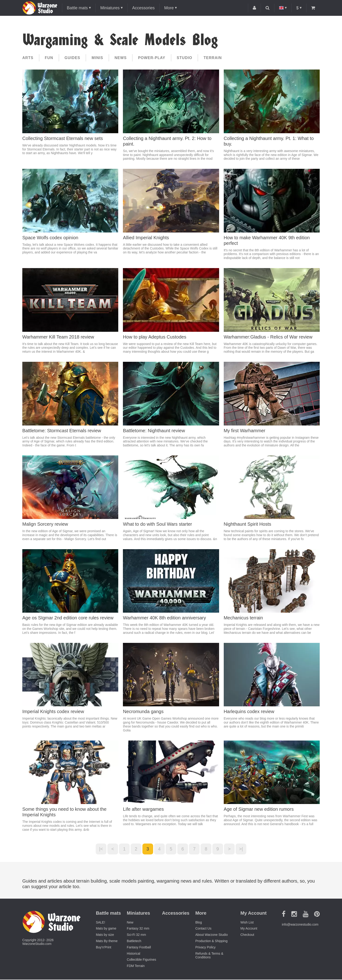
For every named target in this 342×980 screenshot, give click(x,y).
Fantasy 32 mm (138, 929)
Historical (134, 954)
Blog (199, 923)
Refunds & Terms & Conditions (209, 956)
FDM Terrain (136, 966)
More (169, 8)
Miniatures (110, 8)
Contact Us (203, 929)
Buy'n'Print (104, 948)
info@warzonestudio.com (300, 925)
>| (244, 849)
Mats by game (106, 929)
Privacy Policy (206, 948)
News (121, 58)
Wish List (247, 923)
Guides (72, 58)
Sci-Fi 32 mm (136, 935)
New (130, 923)
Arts (28, 58)
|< (99, 849)
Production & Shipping (212, 941)
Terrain (213, 58)
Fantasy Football (139, 948)
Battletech (134, 941)
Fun (49, 58)
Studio (185, 58)
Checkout (247, 935)
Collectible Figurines (141, 960)
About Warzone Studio (212, 935)
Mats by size (105, 935)
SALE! (101, 923)
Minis (97, 58)
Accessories (143, 8)
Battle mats (77, 8)
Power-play (152, 58)
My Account (249, 929)
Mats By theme (107, 941)
